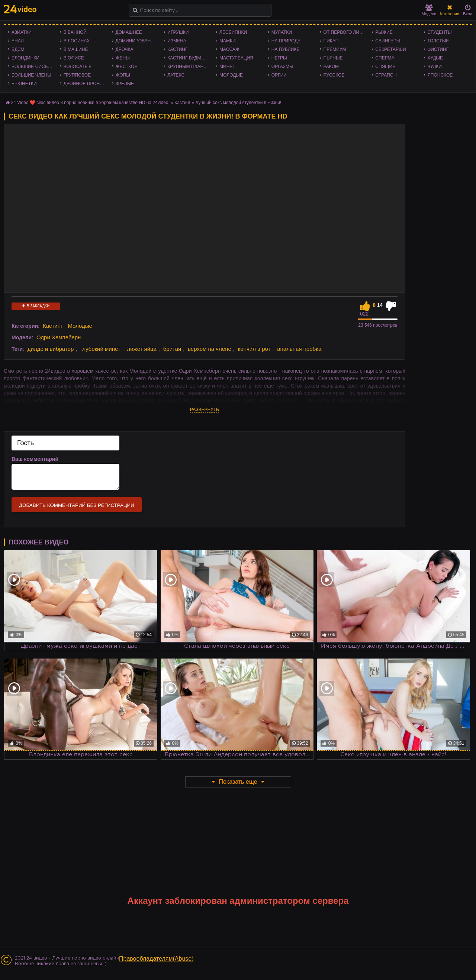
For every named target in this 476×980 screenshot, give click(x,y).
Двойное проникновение (86, 84)
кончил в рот (254, 349)
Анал (18, 41)
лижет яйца (141, 349)
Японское (440, 75)
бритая (172, 349)
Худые (435, 58)
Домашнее (129, 32)
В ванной (75, 32)
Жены (123, 58)
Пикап (331, 41)
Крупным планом (189, 67)
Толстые (438, 41)
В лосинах (77, 41)
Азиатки (22, 32)
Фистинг (438, 49)
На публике (286, 49)
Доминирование (136, 41)
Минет (227, 67)
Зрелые (125, 84)
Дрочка (125, 49)
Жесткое (127, 67)
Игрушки (178, 32)
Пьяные (333, 58)
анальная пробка (299, 349)
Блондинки (25, 58)
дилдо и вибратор (51, 349)
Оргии (279, 75)
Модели (429, 10)
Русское (334, 75)
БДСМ (18, 49)
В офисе (74, 58)
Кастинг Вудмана (189, 58)
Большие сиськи (33, 67)
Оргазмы (282, 67)
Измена (177, 41)
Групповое (77, 75)
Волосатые (78, 67)
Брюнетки (24, 84)
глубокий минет (100, 349)
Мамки (228, 41)
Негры (279, 58)
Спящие (385, 67)
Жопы (123, 75)
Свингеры (388, 41)
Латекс (176, 75)
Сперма (385, 58)
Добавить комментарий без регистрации (77, 505)
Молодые (231, 75)
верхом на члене (210, 349)
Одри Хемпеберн (59, 337)
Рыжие (384, 32)
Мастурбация (236, 58)
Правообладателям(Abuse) (156, 959)
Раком (331, 67)
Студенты (439, 32)
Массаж (229, 49)
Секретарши (390, 49)
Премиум (335, 49)
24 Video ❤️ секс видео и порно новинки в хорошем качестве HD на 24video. (90, 103)
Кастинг (177, 49)
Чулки (435, 67)
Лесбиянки (233, 32)
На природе (286, 41)
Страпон (386, 75)
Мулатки (282, 32)
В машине (76, 49)
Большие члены (31, 75)
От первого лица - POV (346, 32)
